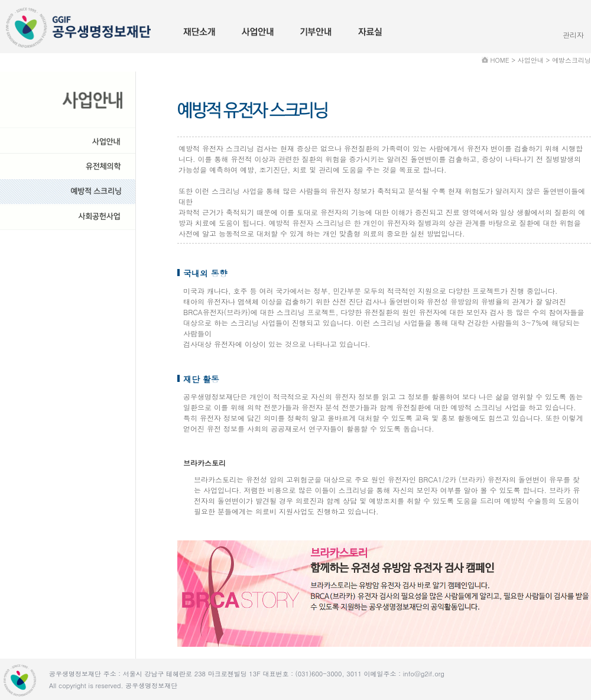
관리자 (573, 35)
